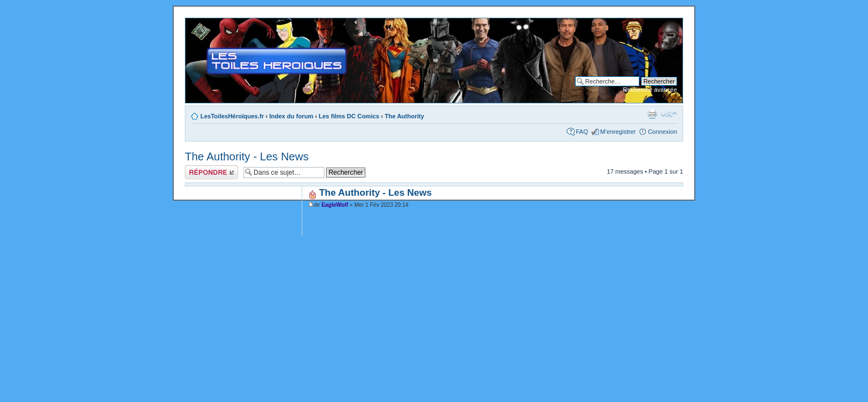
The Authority (404, 116)
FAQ (582, 132)
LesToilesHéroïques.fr (232, 116)
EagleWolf (335, 205)
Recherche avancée (650, 90)
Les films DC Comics (349, 116)
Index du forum (291, 116)
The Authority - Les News (247, 156)
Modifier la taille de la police (669, 114)
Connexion (662, 132)
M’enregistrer (618, 132)
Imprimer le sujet (652, 114)
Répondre (211, 172)
